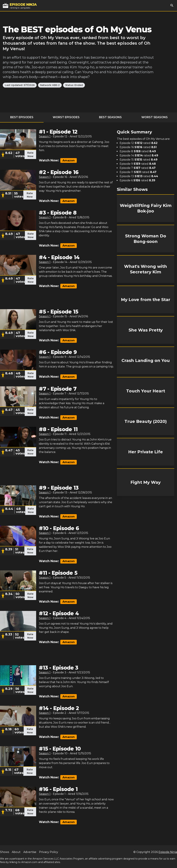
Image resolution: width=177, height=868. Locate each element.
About (16, 852)
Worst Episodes (66, 117)
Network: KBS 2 (50, 85)
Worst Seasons (155, 117)
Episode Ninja (168, 852)
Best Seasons (110, 117)
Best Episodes (22, 117)
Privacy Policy (49, 852)
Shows (4, 852)
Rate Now (30, 154)
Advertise (30, 852)
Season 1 (45, 136)
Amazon (69, 160)
